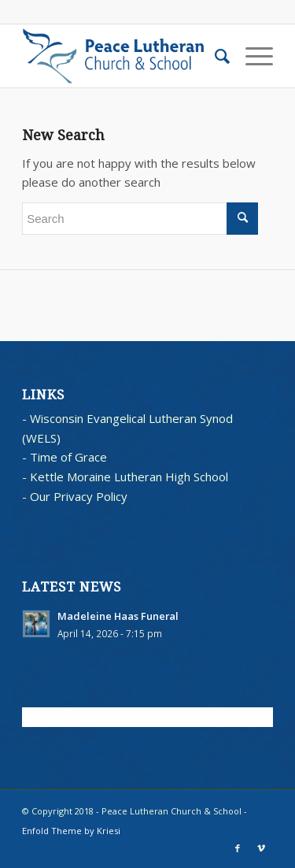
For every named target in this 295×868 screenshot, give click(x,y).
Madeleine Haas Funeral (118, 616)
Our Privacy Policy (79, 496)
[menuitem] (214, 56)
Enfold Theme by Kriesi (71, 831)
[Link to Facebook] (238, 848)
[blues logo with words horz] (122, 56)
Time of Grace (68, 457)
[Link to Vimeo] (261, 848)
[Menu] (251, 56)
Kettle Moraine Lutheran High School (129, 477)
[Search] (214, 56)
